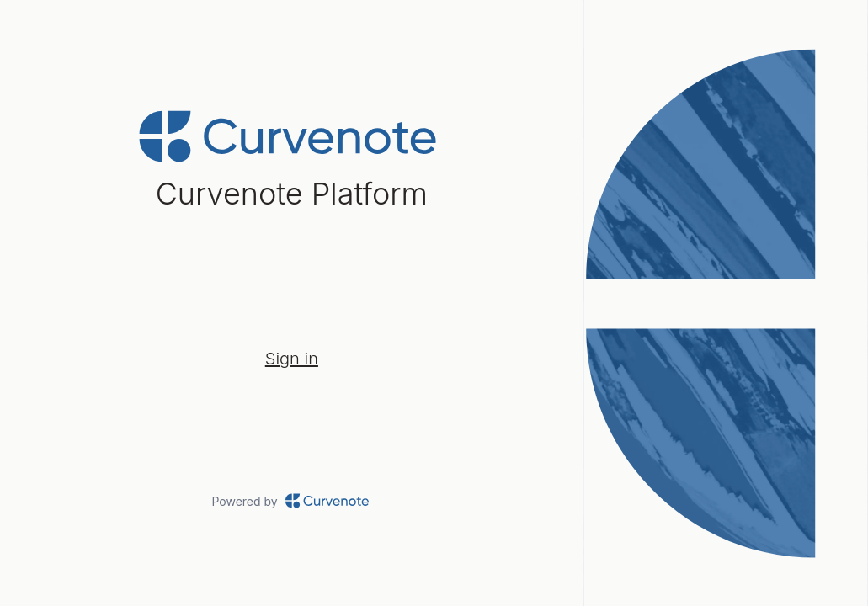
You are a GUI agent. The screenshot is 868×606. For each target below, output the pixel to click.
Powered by (291, 501)
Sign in (292, 359)
